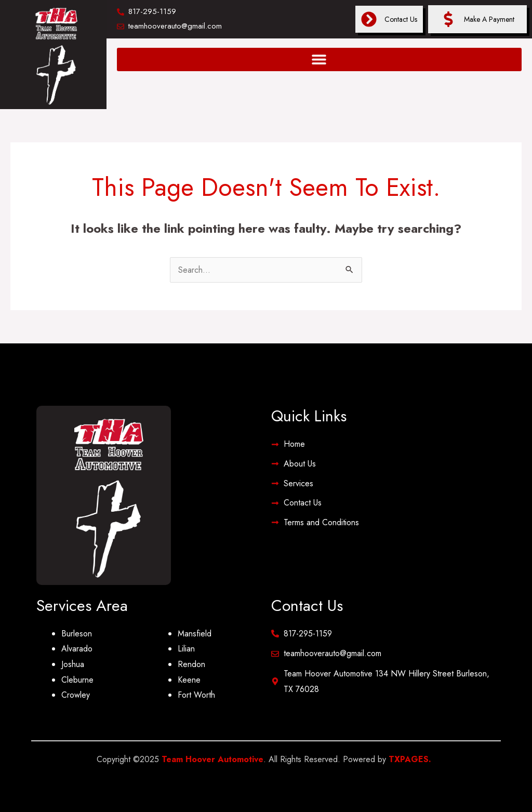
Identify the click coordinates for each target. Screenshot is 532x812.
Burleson (77, 634)
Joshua (73, 664)
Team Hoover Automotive (212, 759)
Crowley (76, 695)
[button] (319, 59)
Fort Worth (196, 695)
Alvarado (77, 649)
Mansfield (195, 634)
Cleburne (77, 680)
